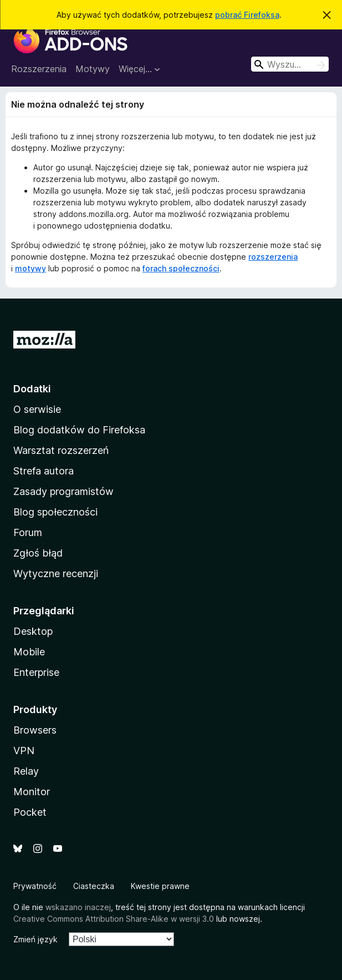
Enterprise (36, 672)
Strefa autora (44, 471)
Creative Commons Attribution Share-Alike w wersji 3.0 (114, 919)
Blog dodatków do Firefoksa (79, 430)
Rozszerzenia (39, 69)
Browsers (35, 730)
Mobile (29, 652)
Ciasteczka (94, 886)
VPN (24, 751)
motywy (30, 268)
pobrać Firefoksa (247, 15)
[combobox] (290, 64)
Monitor (32, 792)
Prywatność (35, 886)
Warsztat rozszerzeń (61, 450)
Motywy (93, 69)
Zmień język (35, 939)
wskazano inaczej (78, 907)
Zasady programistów (63, 491)
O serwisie (37, 409)
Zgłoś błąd (38, 553)
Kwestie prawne (160, 886)
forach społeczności (181, 268)
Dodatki (32, 389)
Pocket (30, 812)
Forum (28, 532)
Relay (26, 771)
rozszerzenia (273, 257)
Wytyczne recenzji (56, 574)
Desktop (33, 631)
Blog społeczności (55, 512)
